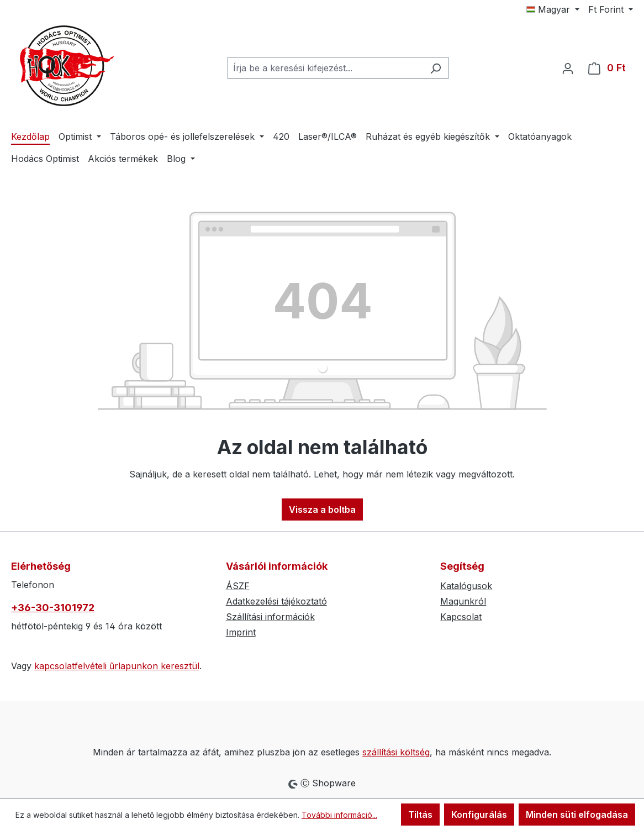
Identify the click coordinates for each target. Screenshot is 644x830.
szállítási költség (396, 752)
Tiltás (420, 815)
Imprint (241, 632)
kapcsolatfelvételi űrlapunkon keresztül (117, 666)
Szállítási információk (270, 617)
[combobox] (325, 68)
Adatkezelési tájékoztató (276, 601)
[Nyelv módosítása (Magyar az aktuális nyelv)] (553, 9)
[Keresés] (436, 68)
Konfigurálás (479, 815)
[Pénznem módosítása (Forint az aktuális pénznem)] (611, 9)
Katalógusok (466, 586)
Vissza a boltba (322, 509)
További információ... (339, 815)
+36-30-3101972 (53, 608)
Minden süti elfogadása (577, 815)
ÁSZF (238, 586)
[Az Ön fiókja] (568, 68)
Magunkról (463, 601)
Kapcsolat (461, 617)
